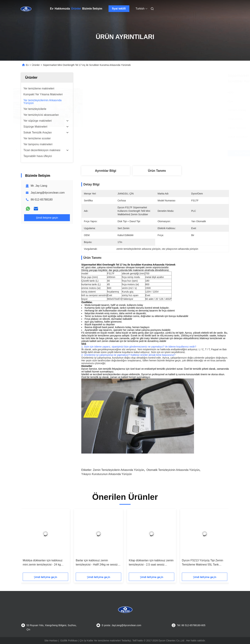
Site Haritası (51, 641)
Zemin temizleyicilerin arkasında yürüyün (119, 470)
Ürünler (76, 9)
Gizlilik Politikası (69, 641)
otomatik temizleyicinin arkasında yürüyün (173, 470)
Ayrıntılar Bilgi (106, 171)
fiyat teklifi (119, 9)
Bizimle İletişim (92, 9)
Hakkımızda (62, 9)
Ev (52, 9)
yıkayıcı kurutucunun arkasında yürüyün (107, 474)
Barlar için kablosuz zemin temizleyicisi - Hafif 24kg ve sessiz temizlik (97, 563)
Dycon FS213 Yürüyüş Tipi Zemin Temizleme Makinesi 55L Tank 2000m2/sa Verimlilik (202, 563)
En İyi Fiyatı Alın (174, 153)
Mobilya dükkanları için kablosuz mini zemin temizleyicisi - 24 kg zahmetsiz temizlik (43, 563)
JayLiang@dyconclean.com (48, 193)
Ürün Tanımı (157, 171)
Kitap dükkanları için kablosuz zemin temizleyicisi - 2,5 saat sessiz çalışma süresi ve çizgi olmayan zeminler (151, 563)
